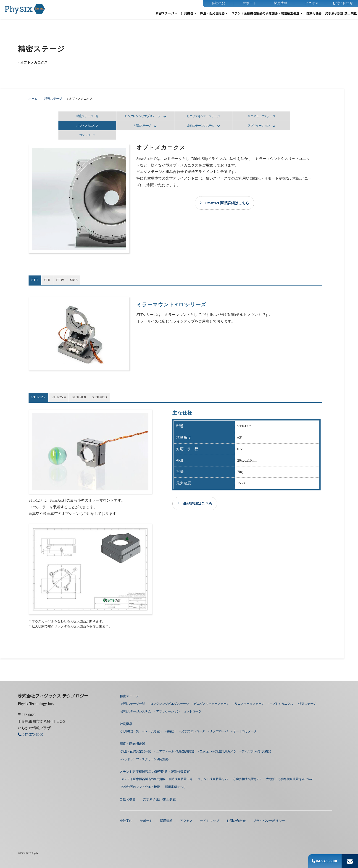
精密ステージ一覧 (87, 116)
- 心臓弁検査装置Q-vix (246, 779)
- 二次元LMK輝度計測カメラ (217, 751)
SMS (74, 280)
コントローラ (87, 135)
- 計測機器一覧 (129, 731)
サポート (250, 3)
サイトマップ (210, 821)
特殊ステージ (142, 126)
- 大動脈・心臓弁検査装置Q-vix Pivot (289, 779)
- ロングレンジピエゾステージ (169, 704)
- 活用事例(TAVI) (174, 787)
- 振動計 (171, 731)
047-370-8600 (324, 861)
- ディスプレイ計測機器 (255, 751)
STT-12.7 (38, 397)
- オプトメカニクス (281, 704)
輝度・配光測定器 (212, 13)
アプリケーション (258, 126)
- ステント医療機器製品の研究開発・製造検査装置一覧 (156, 779)
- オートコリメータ (244, 731)
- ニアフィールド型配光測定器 (175, 751)
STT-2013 (99, 397)
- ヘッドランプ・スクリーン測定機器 (144, 759)
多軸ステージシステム (200, 126)
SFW (60, 280)
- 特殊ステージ (307, 704)
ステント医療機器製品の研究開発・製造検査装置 (265, 13)
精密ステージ (165, 13)
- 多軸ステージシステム (135, 711)
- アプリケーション (167, 711)
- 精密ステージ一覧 (132, 704)
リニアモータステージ (261, 116)
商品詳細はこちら (195, 504)
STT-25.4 (59, 397)
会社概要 (218, 3)
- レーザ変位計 (152, 731)
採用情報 (281, 3)
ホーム (33, 99)
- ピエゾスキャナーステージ (211, 704)
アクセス (312, 3)
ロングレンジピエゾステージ (142, 116)
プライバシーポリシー (269, 821)
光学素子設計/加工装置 (341, 13)
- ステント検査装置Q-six (212, 779)
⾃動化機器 (314, 13)
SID (47, 280)
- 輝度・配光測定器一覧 (135, 751)
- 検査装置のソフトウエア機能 (140, 787)
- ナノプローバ (218, 731)
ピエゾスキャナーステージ (203, 116)
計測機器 (187, 13)
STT (35, 280)
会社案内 (126, 821)
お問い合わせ (343, 3)
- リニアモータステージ (249, 704)
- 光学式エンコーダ (192, 731)
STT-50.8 (79, 397)
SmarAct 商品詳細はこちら (224, 203)
